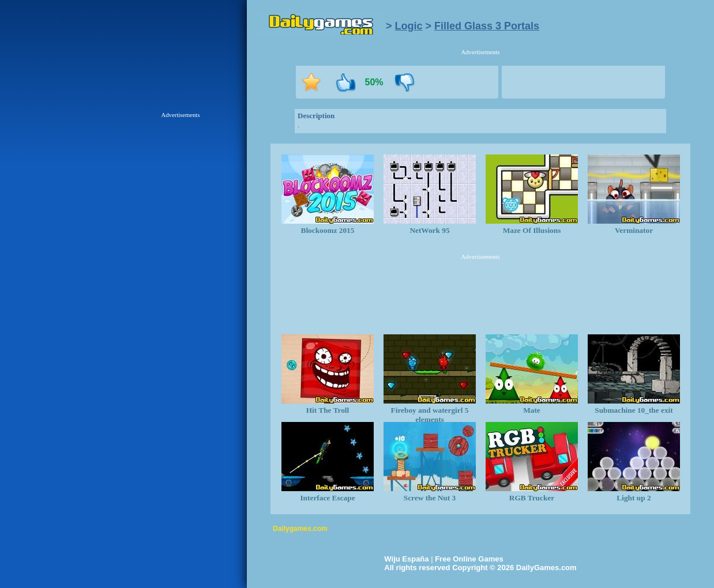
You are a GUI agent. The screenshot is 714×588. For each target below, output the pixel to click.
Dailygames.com (300, 529)
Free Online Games (469, 559)
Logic (409, 26)
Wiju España (406, 559)
